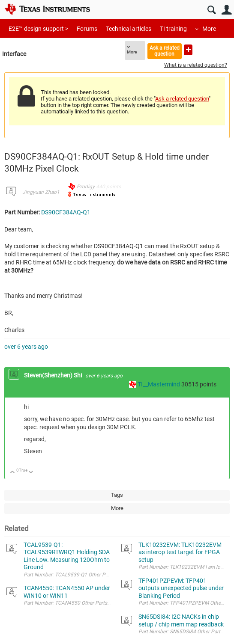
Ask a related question (165, 51)
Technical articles (129, 29)
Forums (87, 29)
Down (31, 473)
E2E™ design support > (38, 29)
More (209, 29)
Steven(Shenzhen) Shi (54, 375)
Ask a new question (188, 50)
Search (211, 10)
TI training (173, 29)
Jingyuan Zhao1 (41, 192)
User (226, 10)
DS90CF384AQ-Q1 (66, 212)
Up (13, 473)
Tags (117, 495)
